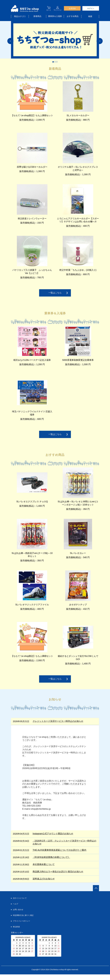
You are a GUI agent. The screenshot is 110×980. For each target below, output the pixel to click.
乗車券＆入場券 (55, 16)
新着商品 (37, 16)
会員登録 (72, 8)
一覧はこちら (55, 295)
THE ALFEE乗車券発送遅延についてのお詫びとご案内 (59, 856)
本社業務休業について (44, 870)
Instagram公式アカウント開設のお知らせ (53, 839)
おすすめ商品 (73, 16)
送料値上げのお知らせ (44, 884)
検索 (90, 16)
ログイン (91, 8)
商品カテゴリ (20, 16)
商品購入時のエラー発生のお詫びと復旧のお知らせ (58, 877)
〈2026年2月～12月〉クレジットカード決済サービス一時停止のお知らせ (64, 848)
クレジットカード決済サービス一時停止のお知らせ (58, 727)
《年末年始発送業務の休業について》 (51, 863)
